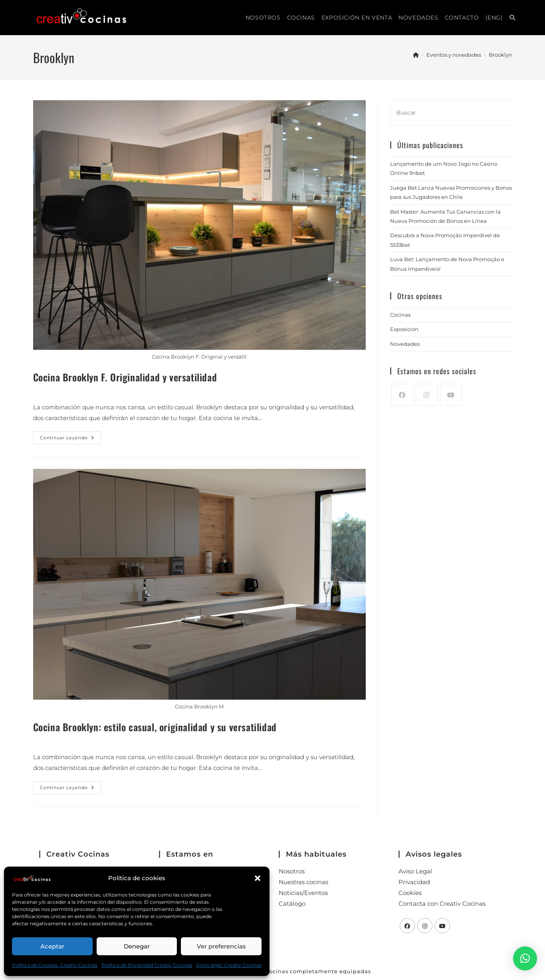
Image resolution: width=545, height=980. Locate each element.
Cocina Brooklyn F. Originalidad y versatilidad (125, 377)
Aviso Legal (415, 871)
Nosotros (292, 871)
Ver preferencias (221, 946)
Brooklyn (500, 55)
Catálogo (292, 904)
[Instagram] (427, 395)
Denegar (137, 946)
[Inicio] (416, 55)
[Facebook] (402, 395)
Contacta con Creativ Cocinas (442, 904)
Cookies (410, 893)
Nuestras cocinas (303, 882)
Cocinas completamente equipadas (318, 971)
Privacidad (414, 882)
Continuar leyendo (70, 436)
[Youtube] (451, 395)
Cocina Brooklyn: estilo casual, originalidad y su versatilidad (155, 727)
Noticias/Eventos (303, 893)
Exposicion (404, 329)
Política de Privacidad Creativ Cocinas (147, 965)
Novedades (405, 344)
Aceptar (52, 946)
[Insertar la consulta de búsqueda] (451, 113)
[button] (258, 878)
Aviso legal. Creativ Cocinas (229, 965)
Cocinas (400, 315)
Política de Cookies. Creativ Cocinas (55, 965)
